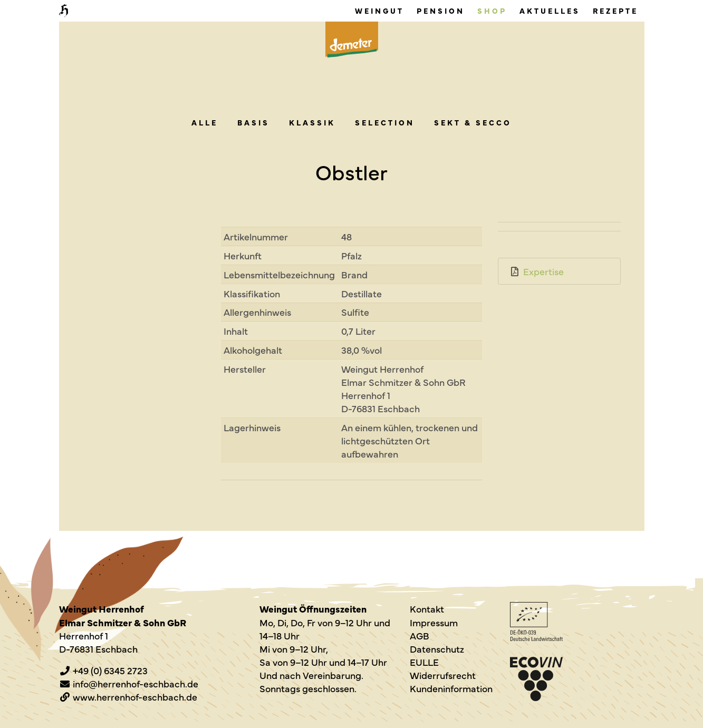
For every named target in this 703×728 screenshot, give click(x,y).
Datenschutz (437, 649)
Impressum (434, 622)
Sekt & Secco (473, 122)
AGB (420, 635)
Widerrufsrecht (443, 675)
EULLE (424, 662)
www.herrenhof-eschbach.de (135, 697)
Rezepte (615, 11)
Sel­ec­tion (385, 122)
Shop (492, 11)
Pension (441, 11)
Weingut (379, 11)
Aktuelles (550, 11)
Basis (253, 122)
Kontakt (427, 609)
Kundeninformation (451, 688)
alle (205, 122)
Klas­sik (312, 122)
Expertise (543, 271)
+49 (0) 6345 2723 (110, 670)
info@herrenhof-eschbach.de (136, 683)
